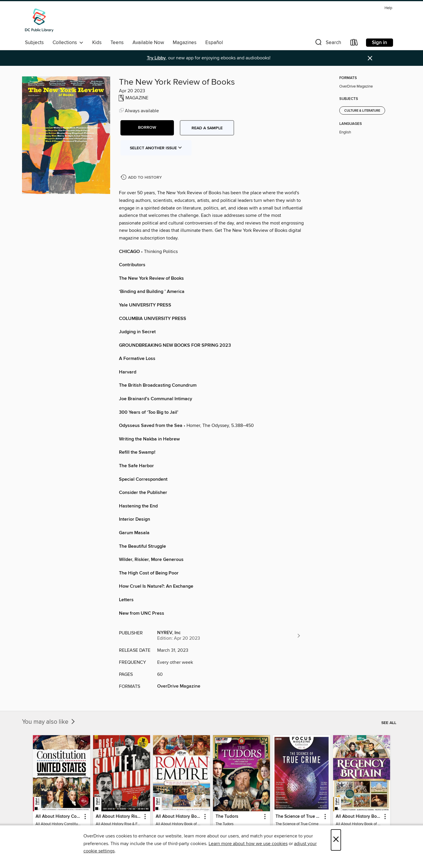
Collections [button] (68, 43)
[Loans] (354, 44)
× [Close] (336, 840)
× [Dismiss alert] (370, 58)
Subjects (34, 43)
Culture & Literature (362, 111)
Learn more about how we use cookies (248, 844)
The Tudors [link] (227, 817)
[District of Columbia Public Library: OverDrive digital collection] (39, 20)
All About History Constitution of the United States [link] (59, 817)
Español (214, 43)
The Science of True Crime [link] (299, 817)
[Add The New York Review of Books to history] (142, 178)
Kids (97, 43)
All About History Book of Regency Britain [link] (359, 817)
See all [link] (389, 723)
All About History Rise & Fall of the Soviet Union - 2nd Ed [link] (119, 817)
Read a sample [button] (207, 128)
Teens (117, 43)
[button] (328, 44)
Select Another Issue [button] (156, 148)
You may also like (49, 722)
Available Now (148, 43)
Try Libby (156, 58)
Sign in (380, 43)
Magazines (185, 43)
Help (388, 8)
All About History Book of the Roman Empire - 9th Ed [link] (179, 817)
